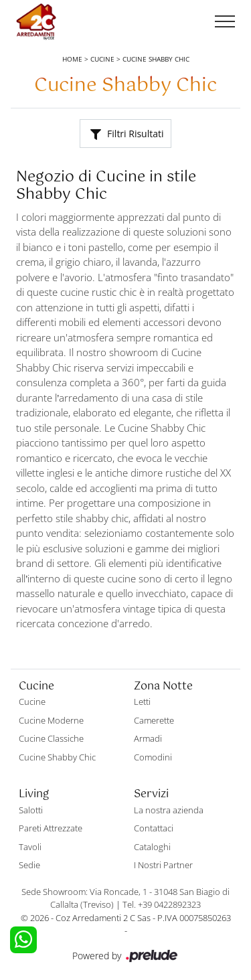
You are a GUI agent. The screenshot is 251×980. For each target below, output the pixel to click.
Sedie (29, 865)
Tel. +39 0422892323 (162, 904)
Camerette (154, 720)
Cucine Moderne (51, 720)
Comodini (153, 757)
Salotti (31, 810)
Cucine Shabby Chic (156, 59)
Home (72, 59)
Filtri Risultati (127, 134)
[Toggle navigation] (225, 22)
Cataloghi (152, 847)
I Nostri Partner (163, 865)
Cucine (102, 59)
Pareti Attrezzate (51, 828)
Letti (142, 702)
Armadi (148, 738)
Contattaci (154, 828)
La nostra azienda (169, 810)
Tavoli (30, 847)
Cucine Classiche (51, 738)
